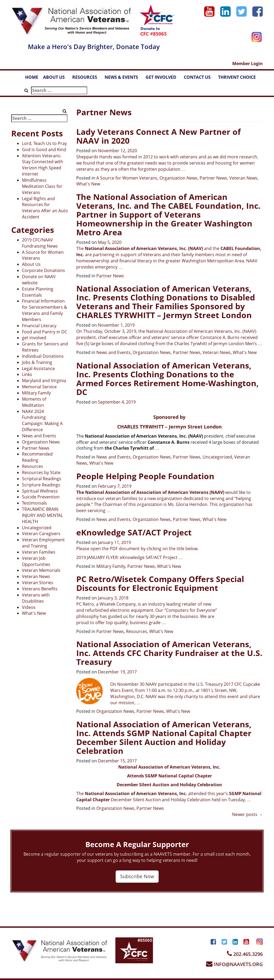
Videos (29, 607)
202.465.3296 (245, 954)
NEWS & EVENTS (124, 79)
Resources (33, 466)
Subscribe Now (137, 876)
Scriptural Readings (42, 479)
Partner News (36, 448)
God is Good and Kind (44, 150)
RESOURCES (87, 79)
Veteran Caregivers (41, 534)
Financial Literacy (39, 326)
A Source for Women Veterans (127, 178)
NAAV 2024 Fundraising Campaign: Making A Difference (42, 421)
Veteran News (36, 576)
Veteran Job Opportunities (36, 561)
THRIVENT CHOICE (237, 77)
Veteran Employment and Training (43, 543)
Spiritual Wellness (40, 491)
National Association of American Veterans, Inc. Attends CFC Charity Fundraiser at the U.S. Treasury (169, 653)
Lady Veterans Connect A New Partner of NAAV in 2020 (159, 136)
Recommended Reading (37, 457)
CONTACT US (200, 79)
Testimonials (35, 503)
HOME (32, 77)
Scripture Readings (41, 485)
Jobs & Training (37, 362)
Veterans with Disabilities (36, 598)
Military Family (36, 393)
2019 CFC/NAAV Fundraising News (40, 243)
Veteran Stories (38, 583)
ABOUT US (56, 79)
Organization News (41, 442)
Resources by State (41, 472)
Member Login (248, 64)
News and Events (39, 436)
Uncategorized (37, 528)
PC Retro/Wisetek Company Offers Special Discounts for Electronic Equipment (160, 583)
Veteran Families (39, 552)
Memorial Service (39, 387)
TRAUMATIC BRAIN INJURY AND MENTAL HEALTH (42, 515)
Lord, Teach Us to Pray (44, 143)
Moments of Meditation (34, 402)
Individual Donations (43, 356)
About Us (31, 264)
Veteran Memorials (41, 570)
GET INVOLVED (163, 79)
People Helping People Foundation (145, 476)
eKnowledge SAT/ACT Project (134, 532)
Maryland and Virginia (44, 381)
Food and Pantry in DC (45, 332)
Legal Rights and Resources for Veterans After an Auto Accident (45, 208)
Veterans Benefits (40, 589)
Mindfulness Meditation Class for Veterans (42, 186)
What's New (34, 613)
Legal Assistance (38, 368)
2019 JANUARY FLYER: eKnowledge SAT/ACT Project (127, 557)
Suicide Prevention (41, 497)
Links (27, 374)
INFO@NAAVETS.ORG (234, 964)
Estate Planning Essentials (38, 292)
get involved (34, 338)
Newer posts (247, 814)
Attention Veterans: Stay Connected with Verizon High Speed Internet (43, 165)
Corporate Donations (43, 270)
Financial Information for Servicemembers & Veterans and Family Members (45, 310)
